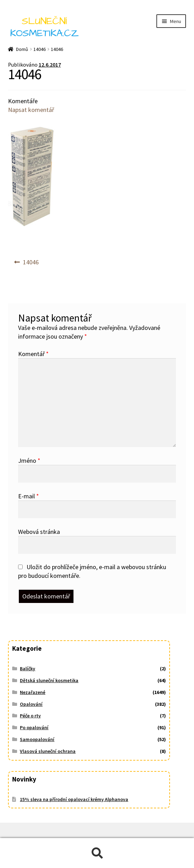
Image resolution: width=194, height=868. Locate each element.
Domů (22, 49)
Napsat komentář (31, 110)
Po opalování (34, 727)
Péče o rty (30, 716)
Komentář (33, 354)
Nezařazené (33, 692)
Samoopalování (37, 739)
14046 (40, 49)
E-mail (29, 496)
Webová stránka (39, 532)
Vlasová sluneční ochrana (48, 751)
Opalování (31, 704)
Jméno (29, 461)
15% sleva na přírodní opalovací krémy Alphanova (74, 799)
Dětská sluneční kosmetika (49, 680)
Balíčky (28, 669)
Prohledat (97, 853)
